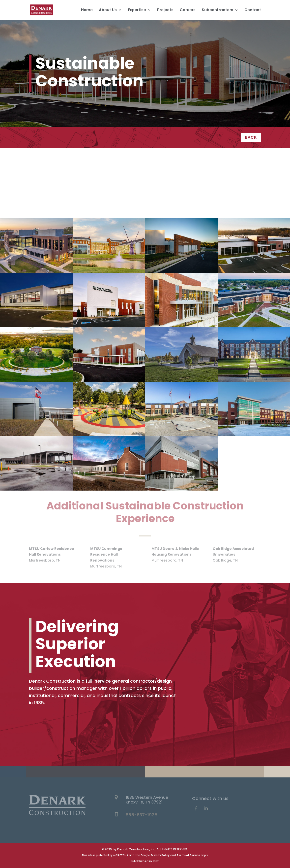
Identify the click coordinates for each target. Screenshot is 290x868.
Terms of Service (188, 855)
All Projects (48, 163)
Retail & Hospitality (242, 187)
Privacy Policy (160, 855)
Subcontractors (217, 10)
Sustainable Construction (242, 199)
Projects (165, 10)
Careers (188, 10)
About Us (108, 10)
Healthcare (48, 175)
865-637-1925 (142, 815)
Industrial (145, 175)
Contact (253, 10)
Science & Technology (48, 199)
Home (87, 10)
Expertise (137, 10)
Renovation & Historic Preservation (145, 187)
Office (48, 187)
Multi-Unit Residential (242, 175)
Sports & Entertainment (145, 199)
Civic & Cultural (145, 163)
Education (242, 163)
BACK (251, 137)
